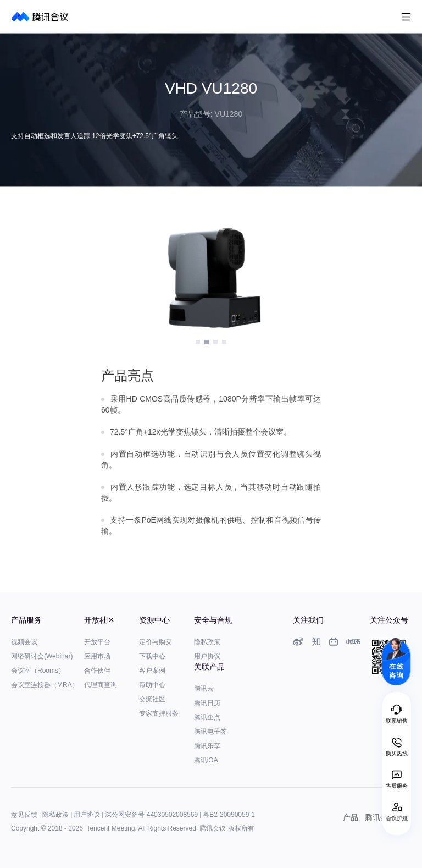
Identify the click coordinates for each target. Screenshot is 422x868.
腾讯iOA (206, 760)
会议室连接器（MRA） (45, 685)
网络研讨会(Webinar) (42, 656)
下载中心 (152, 656)
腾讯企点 (207, 717)
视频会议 (24, 642)
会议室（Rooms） (38, 671)
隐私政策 (207, 642)
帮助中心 (152, 685)
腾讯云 (204, 689)
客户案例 (152, 671)
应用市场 (97, 656)
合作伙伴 (97, 671)
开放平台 (97, 642)
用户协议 (207, 656)
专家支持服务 (159, 713)
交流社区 (152, 699)
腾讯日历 (207, 703)
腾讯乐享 (207, 746)
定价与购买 (156, 642)
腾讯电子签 (210, 732)
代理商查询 (101, 685)
